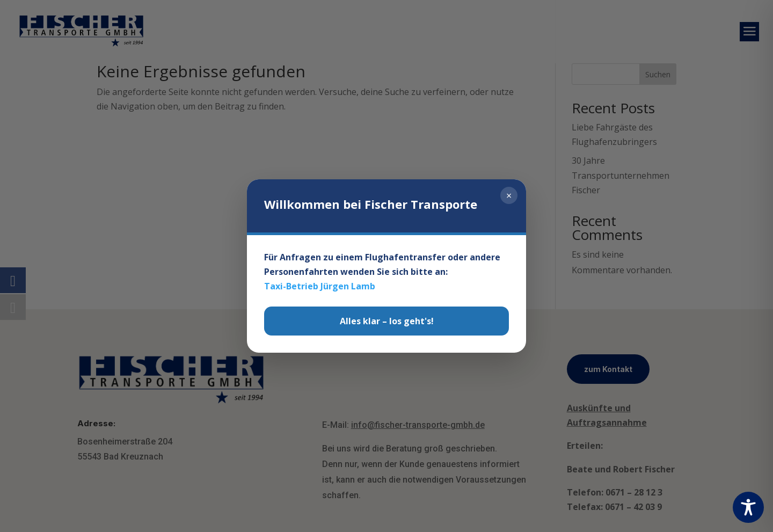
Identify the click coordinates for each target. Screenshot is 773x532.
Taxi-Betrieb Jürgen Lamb (320, 286)
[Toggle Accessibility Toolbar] (748, 507)
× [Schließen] (509, 195)
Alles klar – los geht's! (387, 321)
